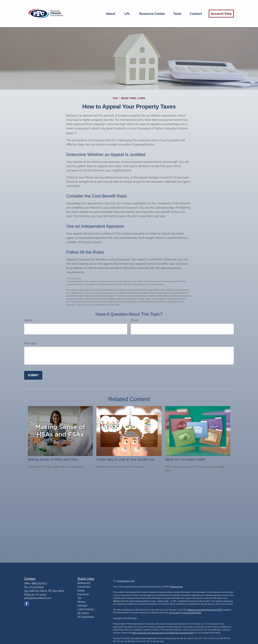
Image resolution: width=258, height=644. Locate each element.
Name (28, 320)
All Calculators (86, 617)
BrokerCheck (177, 587)
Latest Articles (86, 609)
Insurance (83, 594)
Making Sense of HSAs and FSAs (53, 459)
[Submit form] (33, 375)
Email (134, 320)
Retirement (84, 583)
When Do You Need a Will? (185, 459)
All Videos (83, 613)
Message (30, 343)
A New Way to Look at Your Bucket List (125, 459)
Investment (84, 587)
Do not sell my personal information (185, 613)
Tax (80, 598)
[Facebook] (27, 604)
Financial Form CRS (126, 581)
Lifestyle (83, 606)
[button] (111, 13)
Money (82, 602)
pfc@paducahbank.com (38, 598)
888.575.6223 (39, 583)
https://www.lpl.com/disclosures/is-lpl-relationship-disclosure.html (163, 633)
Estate (81, 591)
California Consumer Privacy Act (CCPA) (205, 610)
